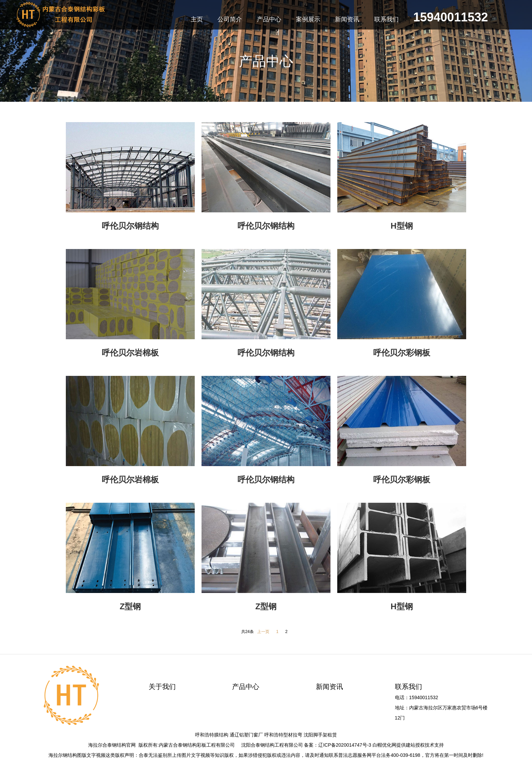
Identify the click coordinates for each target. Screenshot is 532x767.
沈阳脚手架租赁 (320, 735)
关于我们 (162, 687)
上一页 (263, 632)
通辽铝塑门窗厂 (246, 735)
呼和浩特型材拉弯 (283, 735)
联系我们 (408, 687)
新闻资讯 (329, 687)
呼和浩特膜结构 (212, 735)
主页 (197, 19)
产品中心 (246, 687)
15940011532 (451, 18)
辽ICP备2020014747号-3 (345, 745)
